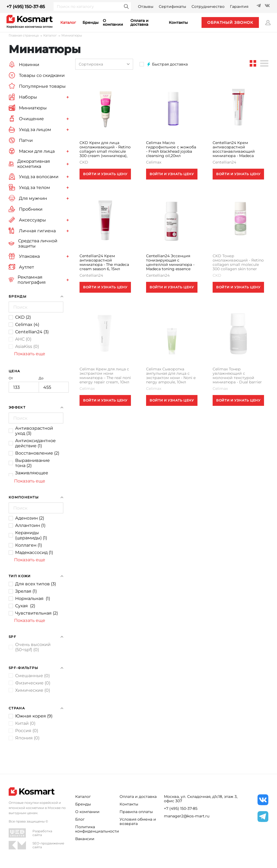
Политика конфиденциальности (94, 829)
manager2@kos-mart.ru (187, 816)
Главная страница (24, 35)
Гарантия (239, 6)
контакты (178, 22)
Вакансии (85, 839)
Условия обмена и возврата (138, 821)
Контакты (129, 804)
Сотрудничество (208, 6)
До (54, 384)
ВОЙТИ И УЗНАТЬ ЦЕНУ (105, 174)
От (24, 384)
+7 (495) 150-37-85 (26, 7)
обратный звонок (230, 22)
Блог (80, 819)
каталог (68, 22)
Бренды (90, 22)
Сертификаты (172, 6)
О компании (113, 22)
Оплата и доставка (139, 22)
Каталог (50, 35)
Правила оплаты (136, 812)
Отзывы (146, 6)
